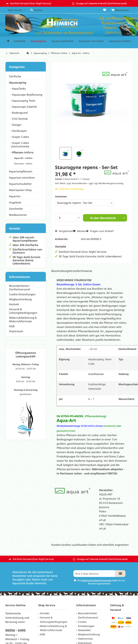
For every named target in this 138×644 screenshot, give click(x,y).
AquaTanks (18, 89)
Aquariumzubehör (20, 184)
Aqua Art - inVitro (23, 158)
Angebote (15, 202)
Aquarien (15, 196)
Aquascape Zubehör (24, 107)
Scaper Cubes (20, 137)
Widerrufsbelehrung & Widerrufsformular (23, 319)
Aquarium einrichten (22, 178)
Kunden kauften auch (65, 545)
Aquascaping (18, 82)
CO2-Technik (19, 119)
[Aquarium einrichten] (91, 41)
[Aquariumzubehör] (120, 41)
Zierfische (15, 76)
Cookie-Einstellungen (22, 294)
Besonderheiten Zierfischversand (19, 288)
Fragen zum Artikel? (100, 231)
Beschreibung (60, 271)
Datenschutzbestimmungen (97, 580)
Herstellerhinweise (80, 271)
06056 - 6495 (15, 630)
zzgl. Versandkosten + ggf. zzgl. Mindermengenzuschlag (95, 183)
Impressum (16, 331)
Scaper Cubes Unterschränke (20, 145)
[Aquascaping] (38, 41)
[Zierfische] (20, 41)
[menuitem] (121, 10)
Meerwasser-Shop (20, 190)
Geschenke (16, 209)
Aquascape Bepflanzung (27, 95)
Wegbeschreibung (20, 299)
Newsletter (84, 630)
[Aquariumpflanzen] (62, 41)
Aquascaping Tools (23, 101)
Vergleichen (64, 231)
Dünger (16, 125)
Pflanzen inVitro (22, 152)
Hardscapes (19, 131)
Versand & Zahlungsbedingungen (23, 311)
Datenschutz (85, 639)
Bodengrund (19, 113)
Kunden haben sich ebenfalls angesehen (103, 545)
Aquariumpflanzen (21, 171)
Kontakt (14, 304)
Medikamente (18, 215)
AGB (12, 326)
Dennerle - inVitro (23, 164)
